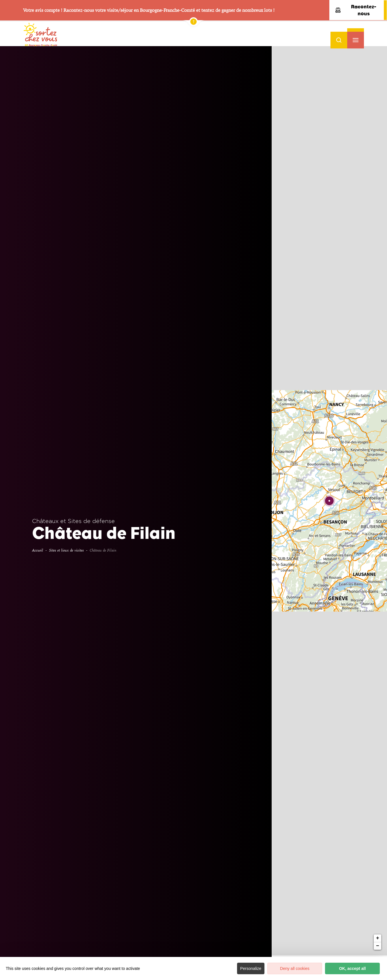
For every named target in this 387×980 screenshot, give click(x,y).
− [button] (378, 174)
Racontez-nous (356, 10)
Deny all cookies (295, 968)
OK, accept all (353, 968)
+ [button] (378, 166)
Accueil (38, 550)
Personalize (251, 968)
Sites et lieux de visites (66, 550)
